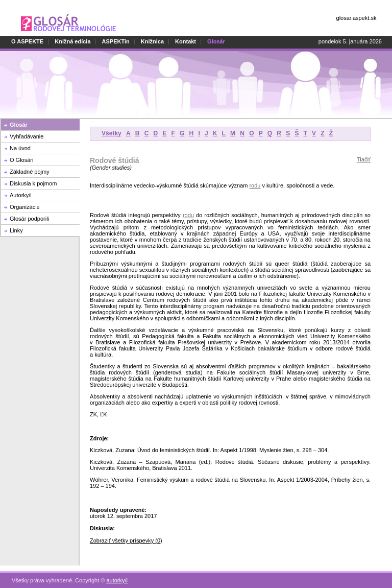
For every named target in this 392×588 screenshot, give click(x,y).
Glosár (19, 125)
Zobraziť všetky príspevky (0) (126, 540)
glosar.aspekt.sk (357, 18)
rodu (255, 185)
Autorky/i (21, 195)
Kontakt (186, 41)
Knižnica (152, 41)
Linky (16, 230)
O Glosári (21, 160)
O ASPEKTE (27, 41)
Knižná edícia (72, 41)
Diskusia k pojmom (33, 183)
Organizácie (25, 207)
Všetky (112, 133)
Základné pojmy (30, 172)
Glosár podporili (29, 219)
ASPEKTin (116, 41)
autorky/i (117, 580)
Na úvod (20, 148)
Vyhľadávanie (27, 136)
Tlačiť (364, 159)
